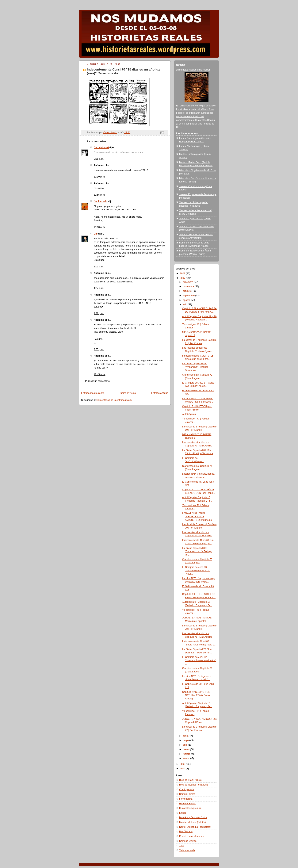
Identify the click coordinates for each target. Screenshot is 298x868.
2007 (183, 278)
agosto (187, 300)
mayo (186, 740)
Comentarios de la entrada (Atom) (114, 400)
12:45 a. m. (99, 374)
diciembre (188, 282)
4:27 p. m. (99, 288)
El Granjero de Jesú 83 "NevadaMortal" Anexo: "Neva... (196, 570)
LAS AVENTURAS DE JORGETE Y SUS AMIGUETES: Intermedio (197, 516)
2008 (183, 273)
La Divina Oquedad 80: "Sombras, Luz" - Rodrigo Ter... (197, 551)
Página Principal (128, 393)
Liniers (183, 813)
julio (185, 304)
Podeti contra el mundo (192, 836)
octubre (187, 291)
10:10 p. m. (99, 177)
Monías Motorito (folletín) (192, 822)
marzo (187, 749)
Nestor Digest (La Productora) (195, 827)
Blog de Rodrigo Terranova (193, 785)
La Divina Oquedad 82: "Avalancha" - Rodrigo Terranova (195, 367)
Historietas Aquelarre (190, 808)
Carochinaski (101, 147)
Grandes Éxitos (187, 804)
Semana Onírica (188, 841)
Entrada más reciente (93, 393)
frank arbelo (101, 201)
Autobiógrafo (189, 414)
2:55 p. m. (99, 349)
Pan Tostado (186, 832)
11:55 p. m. (99, 195)
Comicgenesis (187, 790)
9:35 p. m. (99, 159)
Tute (182, 846)
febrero (187, 754)
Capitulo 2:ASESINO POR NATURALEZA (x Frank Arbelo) (196, 695)
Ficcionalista (186, 799)
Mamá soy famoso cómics (193, 817)
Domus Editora (187, 794)
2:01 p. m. (99, 267)
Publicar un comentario (97, 381)
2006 (183, 764)
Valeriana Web (187, 850)
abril (185, 745)
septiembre (189, 296)
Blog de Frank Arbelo (190, 780)
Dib (96, 234)
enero (186, 758)
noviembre (189, 286)
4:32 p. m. (99, 313)
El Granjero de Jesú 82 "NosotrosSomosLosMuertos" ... (199, 660)
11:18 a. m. (99, 227)
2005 (183, 769)
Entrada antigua (160, 393)
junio (186, 736)
